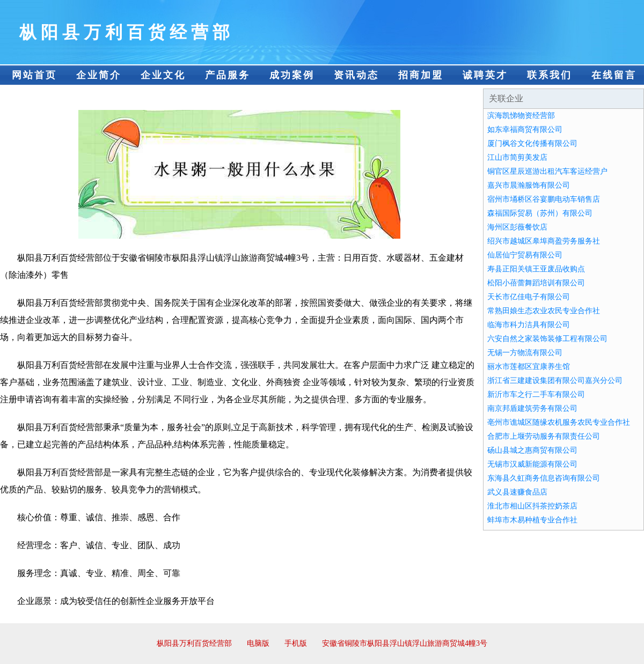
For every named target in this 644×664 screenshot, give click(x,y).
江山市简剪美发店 (517, 157)
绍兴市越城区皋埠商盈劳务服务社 (544, 241)
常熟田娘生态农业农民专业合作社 (544, 311)
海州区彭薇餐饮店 (517, 227)
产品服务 (228, 75)
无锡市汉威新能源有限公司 (532, 464)
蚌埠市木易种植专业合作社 (532, 520)
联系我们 (550, 75)
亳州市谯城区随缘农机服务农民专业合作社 (559, 422)
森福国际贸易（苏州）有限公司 (540, 213)
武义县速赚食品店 (517, 492)
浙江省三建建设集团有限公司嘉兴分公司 (555, 381)
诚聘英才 (485, 75)
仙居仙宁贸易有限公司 (525, 255)
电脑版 (258, 643)
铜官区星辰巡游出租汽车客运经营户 (547, 171)
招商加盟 (421, 75)
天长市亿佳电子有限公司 (529, 297)
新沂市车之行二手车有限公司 (536, 394)
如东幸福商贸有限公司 (525, 130)
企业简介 (99, 75)
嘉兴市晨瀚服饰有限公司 (529, 185)
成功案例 (292, 75)
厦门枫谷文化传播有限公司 (532, 143)
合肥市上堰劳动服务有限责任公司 (544, 436)
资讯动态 (356, 75)
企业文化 (163, 75)
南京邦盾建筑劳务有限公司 (532, 408)
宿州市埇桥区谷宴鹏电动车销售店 (544, 199)
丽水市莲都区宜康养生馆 (529, 367)
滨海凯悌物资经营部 (521, 116)
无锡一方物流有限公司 (525, 353)
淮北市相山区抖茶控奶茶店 (532, 506)
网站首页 (34, 75)
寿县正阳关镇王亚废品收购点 (536, 269)
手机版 (296, 643)
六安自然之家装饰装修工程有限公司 (547, 339)
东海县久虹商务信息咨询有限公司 (544, 478)
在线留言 (614, 75)
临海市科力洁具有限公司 (529, 325)
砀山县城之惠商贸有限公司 (532, 450)
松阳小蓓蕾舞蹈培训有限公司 (536, 283)
